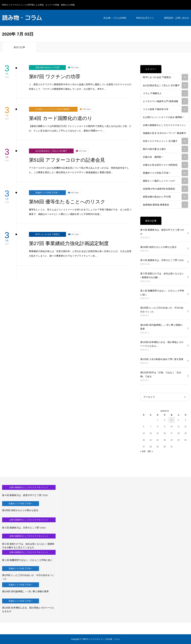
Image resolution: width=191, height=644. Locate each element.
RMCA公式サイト (145, 18)
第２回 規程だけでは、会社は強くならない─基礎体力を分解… (162, 275)
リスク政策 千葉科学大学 (165, 109)
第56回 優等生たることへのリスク (67, 202)
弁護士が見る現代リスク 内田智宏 (165, 165)
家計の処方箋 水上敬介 (165, 149)
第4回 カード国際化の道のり (61, 118)
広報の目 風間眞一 (165, 157)
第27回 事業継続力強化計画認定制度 (69, 243)
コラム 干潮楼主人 (165, 93)
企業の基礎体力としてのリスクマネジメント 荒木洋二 (165, 126)
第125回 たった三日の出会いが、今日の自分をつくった (162, 310)
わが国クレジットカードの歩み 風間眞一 (53, 109)
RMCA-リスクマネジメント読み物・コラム (101, 639)
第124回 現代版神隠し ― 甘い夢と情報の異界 (161, 327)
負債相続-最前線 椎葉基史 (165, 205)
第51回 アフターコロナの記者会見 (67, 160)
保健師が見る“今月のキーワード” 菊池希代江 (165, 134)
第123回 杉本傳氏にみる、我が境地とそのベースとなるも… (162, 344)
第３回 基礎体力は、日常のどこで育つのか (162, 260)
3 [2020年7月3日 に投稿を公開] (171, 420)
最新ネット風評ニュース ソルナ (165, 181)
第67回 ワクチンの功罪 (55, 77)
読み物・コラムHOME (115, 18)
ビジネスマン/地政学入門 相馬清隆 (165, 101)
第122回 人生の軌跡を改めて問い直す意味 (162, 359)
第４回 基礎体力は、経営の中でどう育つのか (162, 232)
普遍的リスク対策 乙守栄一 (47, 193)
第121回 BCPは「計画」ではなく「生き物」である (161, 374)
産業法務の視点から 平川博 (47, 68)
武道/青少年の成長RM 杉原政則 (165, 189)
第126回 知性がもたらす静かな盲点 (158, 247)
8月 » (150, 451)
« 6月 (143, 451)
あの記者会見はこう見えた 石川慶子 (51, 151)
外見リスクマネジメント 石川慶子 (165, 141)
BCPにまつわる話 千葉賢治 (47, 234)
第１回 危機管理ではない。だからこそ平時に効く (162, 293)
